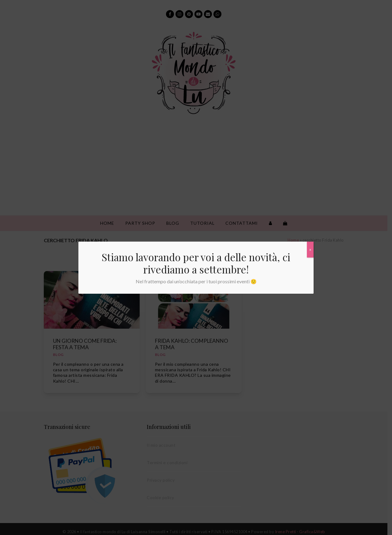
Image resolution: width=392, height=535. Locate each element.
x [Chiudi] (310, 249)
